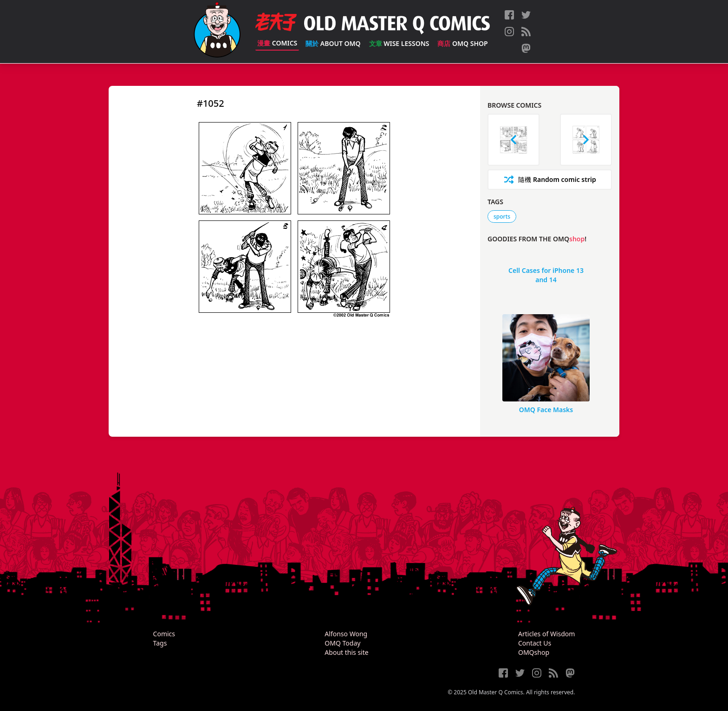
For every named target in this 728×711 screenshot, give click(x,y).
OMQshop (534, 652)
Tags (160, 643)
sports (502, 217)
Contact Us (535, 643)
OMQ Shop (462, 43)
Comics (277, 43)
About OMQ (333, 43)
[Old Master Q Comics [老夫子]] (217, 32)
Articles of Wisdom (546, 634)
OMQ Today (342, 643)
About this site (346, 652)
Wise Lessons (399, 43)
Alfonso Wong (346, 634)
